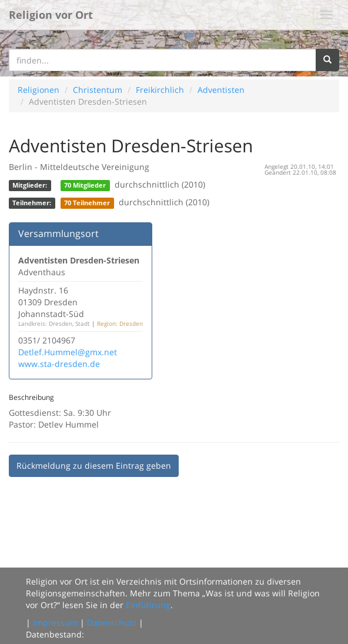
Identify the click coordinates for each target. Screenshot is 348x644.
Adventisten (221, 90)
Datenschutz (112, 623)
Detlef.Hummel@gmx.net (68, 352)
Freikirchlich (160, 90)
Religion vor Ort (51, 15)
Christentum (98, 90)
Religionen (39, 90)
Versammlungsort (58, 233)
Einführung (148, 605)
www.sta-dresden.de (59, 364)
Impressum (55, 623)
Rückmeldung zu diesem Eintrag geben (94, 466)
